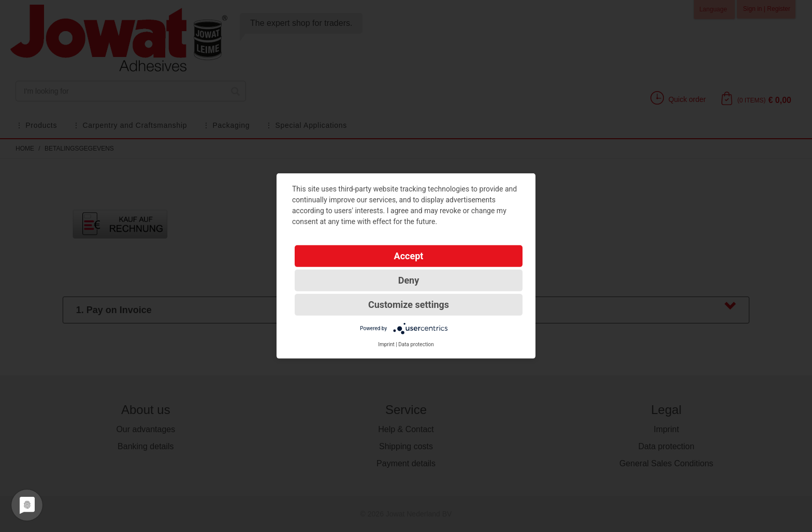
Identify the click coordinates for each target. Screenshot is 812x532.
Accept (409, 256)
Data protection (416, 344)
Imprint (386, 344)
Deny (409, 280)
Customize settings (409, 305)
